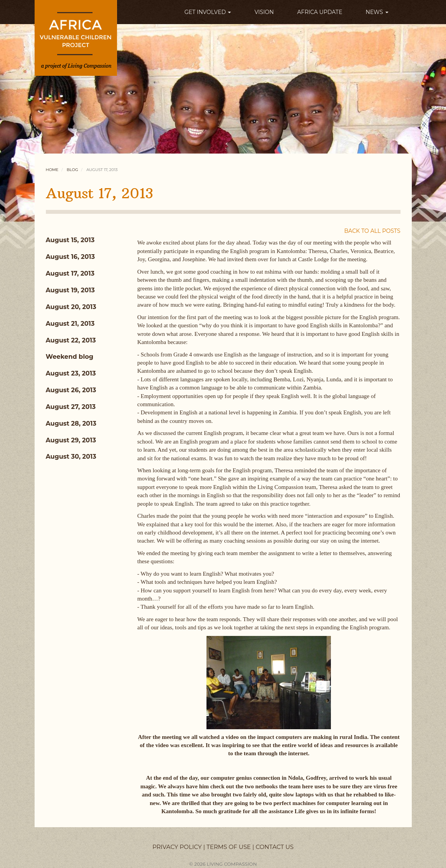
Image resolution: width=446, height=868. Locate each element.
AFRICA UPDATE (320, 12)
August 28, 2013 (71, 424)
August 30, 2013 (71, 457)
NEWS (377, 12)
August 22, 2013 (71, 340)
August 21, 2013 (70, 324)
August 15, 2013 (70, 240)
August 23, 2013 (71, 373)
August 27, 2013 (71, 407)
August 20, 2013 (71, 307)
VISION (264, 12)
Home (52, 170)
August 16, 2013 (71, 257)
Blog (73, 170)
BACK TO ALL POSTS (372, 231)
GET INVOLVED (208, 12)
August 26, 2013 (71, 390)
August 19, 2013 (70, 290)
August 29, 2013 (71, 440)
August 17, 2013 (70, 273)
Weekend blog (70, 357)
